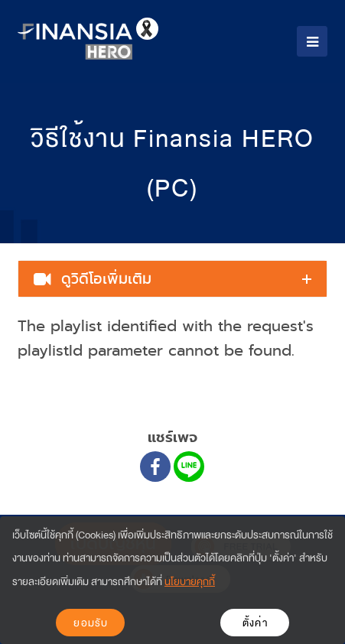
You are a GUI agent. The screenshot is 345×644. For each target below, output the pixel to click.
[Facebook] (155, 467)
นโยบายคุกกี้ (190, 582)
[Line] (189, 467)
